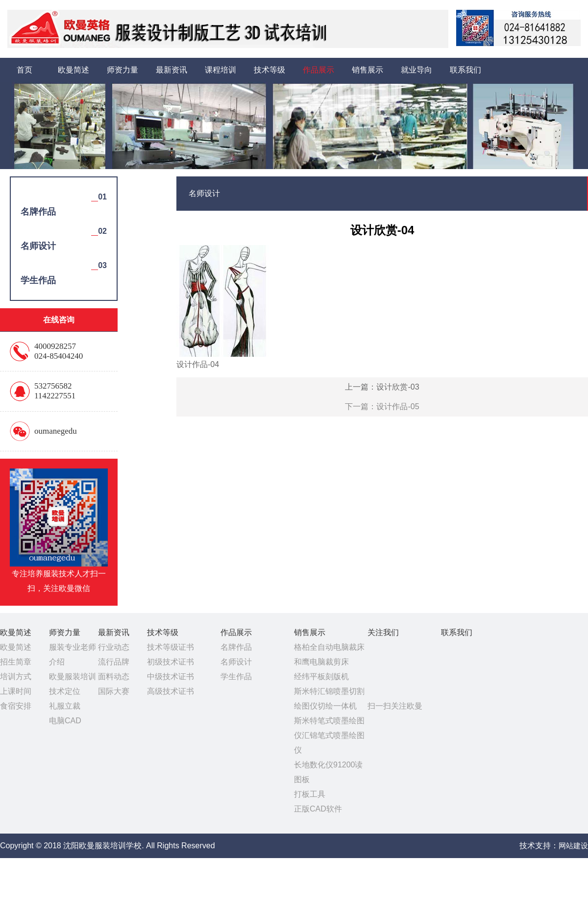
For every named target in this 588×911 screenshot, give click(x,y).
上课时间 (16, 691)
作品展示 (318, 70)
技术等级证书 (171, 647)
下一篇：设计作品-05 (382, 406)
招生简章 (16, 662)
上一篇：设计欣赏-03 (382, 387)
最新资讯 (171, 70)
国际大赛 (114, 691)
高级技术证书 (171, 691)
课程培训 (220, 70)
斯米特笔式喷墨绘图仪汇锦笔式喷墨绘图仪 (329, 735)
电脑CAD (65, 721)
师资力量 (122, 70)
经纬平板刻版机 (321, 677)
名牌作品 (236, 647)
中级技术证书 (171, 677)
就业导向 (416, 70)
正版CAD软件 (318, 809)
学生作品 (236, 677)
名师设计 (236, 662)
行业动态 (114, 647)
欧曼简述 (73, 70)
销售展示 (367, 70)
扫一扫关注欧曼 (395, 706)
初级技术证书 (171, 662)
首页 (24, 70)
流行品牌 (114, 662)
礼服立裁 (65, 706)
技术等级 (269, 70)
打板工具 (310, 794)
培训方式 (16, 677)
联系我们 (465, 70)
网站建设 (573, 846)
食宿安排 (16, 706)
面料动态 (114, 677)
